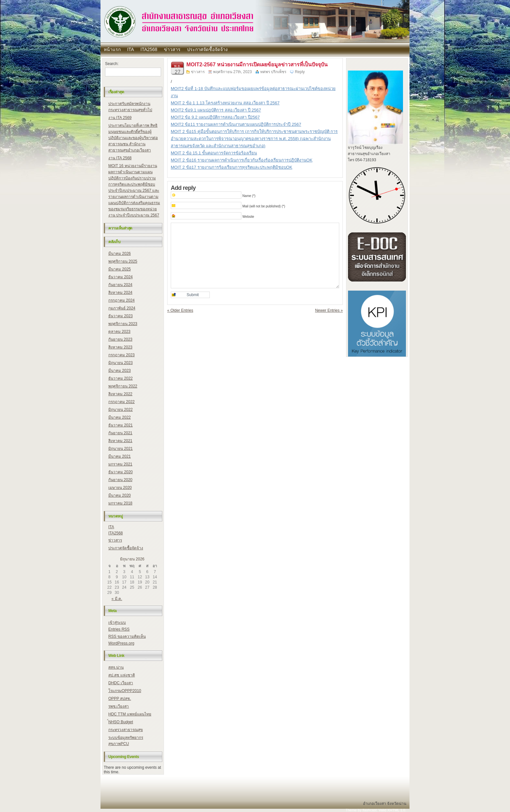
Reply (300, 72)
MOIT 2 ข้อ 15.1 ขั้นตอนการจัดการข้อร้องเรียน (214, 153)
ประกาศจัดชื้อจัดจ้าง (207, 49)
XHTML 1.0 (396, 810)
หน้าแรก (112, 49)
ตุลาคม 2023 (119, 332)
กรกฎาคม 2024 (121, 300)
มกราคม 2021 (120, 464)
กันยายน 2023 (120, 339)
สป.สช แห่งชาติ (122, 675)
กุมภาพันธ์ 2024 (122, 308)
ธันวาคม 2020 (121, 472)
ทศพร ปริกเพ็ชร (273, 72)
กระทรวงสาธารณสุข (126, 730)
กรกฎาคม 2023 (121, 355)
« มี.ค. (117, 599)
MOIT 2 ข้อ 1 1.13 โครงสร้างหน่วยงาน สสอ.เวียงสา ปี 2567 (225, 103)
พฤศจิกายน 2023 (123, 324)
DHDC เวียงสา (121, 683)
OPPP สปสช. (120, 699)
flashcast (369, 810)
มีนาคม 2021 (120, 456)
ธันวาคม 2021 (121, 425)
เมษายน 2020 (120, 488)
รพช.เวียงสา (119, 706)
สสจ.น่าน (116, 667)
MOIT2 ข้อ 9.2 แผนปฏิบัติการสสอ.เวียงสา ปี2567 (215, 117)
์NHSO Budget (121, 722)
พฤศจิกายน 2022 (123, 386)
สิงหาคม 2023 (120, 347)
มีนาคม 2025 (120, 269)
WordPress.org (121, 643)
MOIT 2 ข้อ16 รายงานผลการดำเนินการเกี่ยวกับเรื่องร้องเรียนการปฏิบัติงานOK (242, 160)
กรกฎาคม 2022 (121, 402)
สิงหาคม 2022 (120, 394)
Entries (119, 629)
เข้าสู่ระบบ (117, 622)
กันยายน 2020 (120, 480)
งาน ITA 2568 (120, 158)
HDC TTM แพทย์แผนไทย (130, 714)
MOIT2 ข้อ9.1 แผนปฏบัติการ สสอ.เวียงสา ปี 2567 (216, 110)
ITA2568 (149, 49)
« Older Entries (180, 310)
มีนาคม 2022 (120, 417)
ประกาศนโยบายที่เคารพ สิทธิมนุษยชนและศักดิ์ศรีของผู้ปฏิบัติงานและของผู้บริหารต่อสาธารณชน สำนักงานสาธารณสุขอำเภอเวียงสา (133, 138)
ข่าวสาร (172, 49)
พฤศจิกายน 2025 (123, 261)
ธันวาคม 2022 (121, 378)
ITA (131, 49)
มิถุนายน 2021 (121, 449)
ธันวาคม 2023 (121, 316)
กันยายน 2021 (120, 433)
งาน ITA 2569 (120, 118)
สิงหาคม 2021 (120, 441)
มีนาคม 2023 (120, 371)
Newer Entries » (329, 310)
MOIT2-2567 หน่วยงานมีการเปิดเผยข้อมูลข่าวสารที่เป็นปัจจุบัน (257, 65)
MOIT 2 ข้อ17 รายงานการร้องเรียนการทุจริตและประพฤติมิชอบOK (232, 167)
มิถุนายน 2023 (121, 363)
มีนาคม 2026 (120, 254)
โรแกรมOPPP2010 (125, 691)
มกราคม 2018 (120, 503)
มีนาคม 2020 (120, 495)
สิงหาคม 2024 (120, 293)
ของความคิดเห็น (127, 636)
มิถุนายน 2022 (121, 410)
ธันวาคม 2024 (121, 277)
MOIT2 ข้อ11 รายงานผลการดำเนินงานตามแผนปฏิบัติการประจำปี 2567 (236, 124)
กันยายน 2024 (120, 285)
